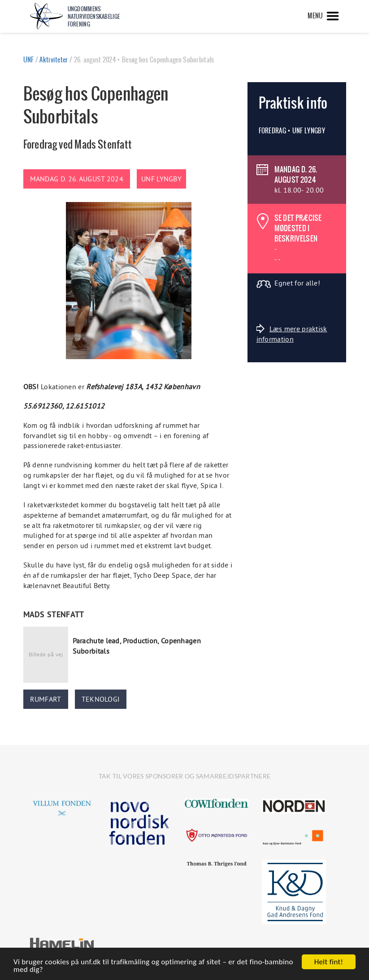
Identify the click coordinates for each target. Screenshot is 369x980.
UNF (29, 60)
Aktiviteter (54, 60)
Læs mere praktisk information (292, 334)
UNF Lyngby (161, 179)
